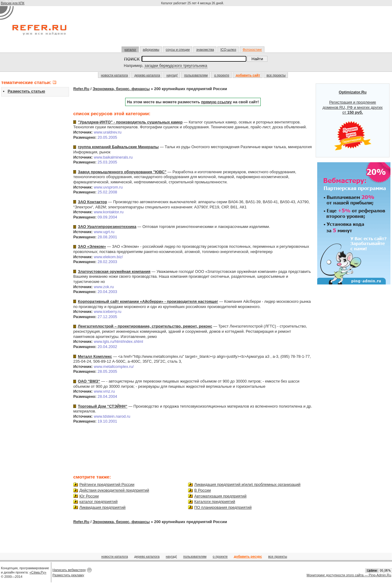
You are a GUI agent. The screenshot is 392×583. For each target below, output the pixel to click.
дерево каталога (147, 75)
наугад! (172, 75)
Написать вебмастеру (69, 570)
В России (202, 490)
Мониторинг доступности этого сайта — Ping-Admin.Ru (349, 575)
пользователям (196, 75)
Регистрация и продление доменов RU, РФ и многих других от (353, 120)
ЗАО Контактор (92, 202)
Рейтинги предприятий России (107, 484)
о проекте (221, 75)
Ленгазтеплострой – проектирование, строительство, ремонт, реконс (145, 326)
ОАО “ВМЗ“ (89, 381)
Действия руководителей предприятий (114, 490)
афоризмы (151, 50)
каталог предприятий (98, 502)
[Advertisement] (193, 29)
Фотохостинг (252, 50)
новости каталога (114, 75)
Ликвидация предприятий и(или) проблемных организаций (247, 484)
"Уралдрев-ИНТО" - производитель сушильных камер (130, 122)
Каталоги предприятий (215, 502)
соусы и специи (178, 50)
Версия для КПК (13, 3)
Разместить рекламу (68, 575)
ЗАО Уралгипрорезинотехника (107, 227)
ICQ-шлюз (228, 50)
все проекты (276, 75)
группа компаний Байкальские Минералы (118, 147)
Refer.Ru (81, 89)
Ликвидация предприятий (102, 507)
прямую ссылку (217, 102)
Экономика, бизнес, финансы (121, 89)
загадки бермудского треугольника (176, 66)
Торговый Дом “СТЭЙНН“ (103, 406)
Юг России (89, 496)
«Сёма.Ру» (38, 572)
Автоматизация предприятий (220, 496)
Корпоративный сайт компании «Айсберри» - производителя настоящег (148, 301)
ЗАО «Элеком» (92, 246)
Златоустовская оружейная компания (114, 271)
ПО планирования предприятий (223, 507)
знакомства (205, 50)
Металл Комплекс (95, 356)
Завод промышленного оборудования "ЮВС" (122, 172)
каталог (131, 50)
